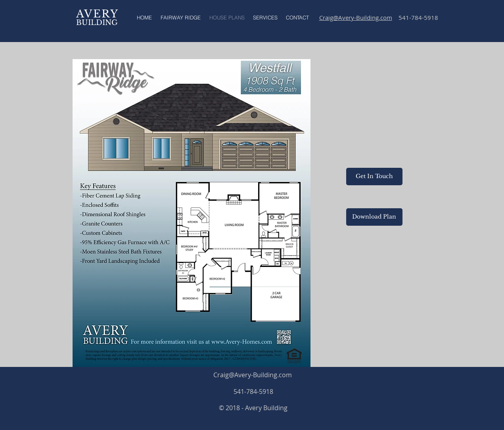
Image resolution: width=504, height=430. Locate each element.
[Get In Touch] (374, 177)
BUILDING (97, 23)
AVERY (98, 14)
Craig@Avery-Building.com (253, 375)
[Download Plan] (374, 217)
